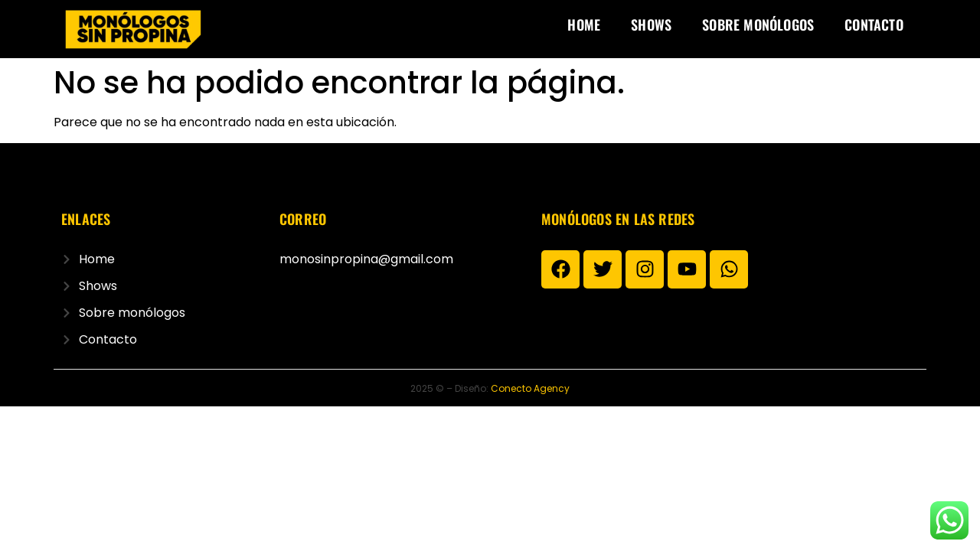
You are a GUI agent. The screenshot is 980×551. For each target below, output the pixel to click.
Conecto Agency (530, 388)
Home (584, 24)
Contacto (874, 24)
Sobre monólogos (758, 24)
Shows (651, 24)
